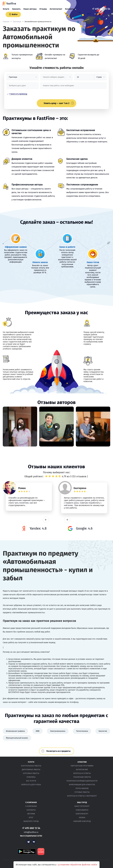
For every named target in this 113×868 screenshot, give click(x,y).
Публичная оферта (82, 777)
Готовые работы (82, 792)
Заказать (16, 9)
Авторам (31, 814)
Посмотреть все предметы (58, 751)
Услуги (6, 9)
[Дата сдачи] (23, 87)
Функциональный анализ (17, 738)
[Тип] (100, 78)
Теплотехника (82, 731)
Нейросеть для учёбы (31, 785)
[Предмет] (56, 78)
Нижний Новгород (82, 821)
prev (46, 520)
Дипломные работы (31, 770)
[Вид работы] (23, 78)
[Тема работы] (73, 87)
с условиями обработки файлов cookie (77, 865)
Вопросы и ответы (82, 773)
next (67, 520)
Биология (103, 731)
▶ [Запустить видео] (20, 426)
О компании (31, 806)
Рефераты (31, 777)
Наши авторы (30, 9)
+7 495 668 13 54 (101, 9)
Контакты (70, 9)
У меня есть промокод (18, 94)
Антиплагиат (56, 9)
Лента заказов (82, 788)
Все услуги (31, 781)
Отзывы (43, 9)
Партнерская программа (82, 766)
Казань (82, 817)
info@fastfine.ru (31, 832)
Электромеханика (58, 731)
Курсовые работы (31, 773)
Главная (6, 22)
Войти (13, 14)
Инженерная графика (15, 731)
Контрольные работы (31, 766)
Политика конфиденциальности (82, 781)
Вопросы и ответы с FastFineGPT (82, 796)
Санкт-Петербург (82, 806)
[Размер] (84, 78)
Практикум (17, 22)
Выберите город (31, 821)
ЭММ (38, 731)
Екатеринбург (82, 814)
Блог (31, 817)
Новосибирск (82, 810)
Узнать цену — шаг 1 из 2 (56, 103)
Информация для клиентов (82, 785)
